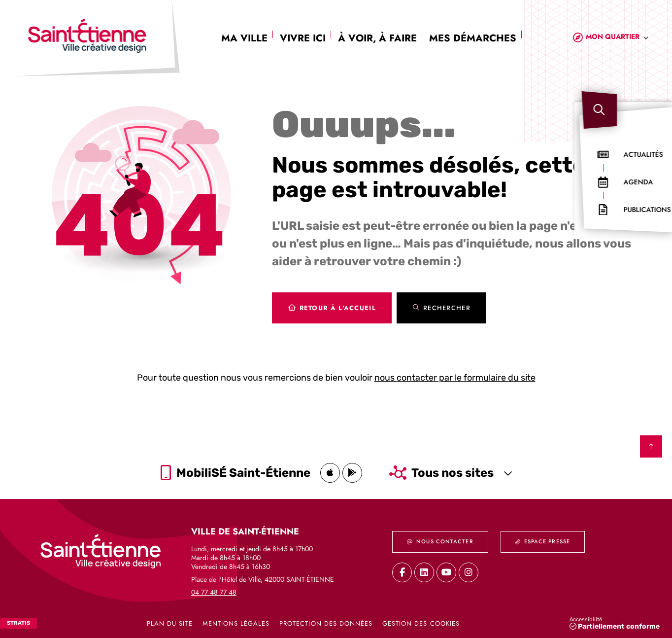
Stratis (18, 623)
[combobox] (617, 38)
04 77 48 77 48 (214, 592)
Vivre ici (303, 38)
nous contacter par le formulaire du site (455, 378)
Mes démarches (473, 38)
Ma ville (244, 38)
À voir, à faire (377, 38)
